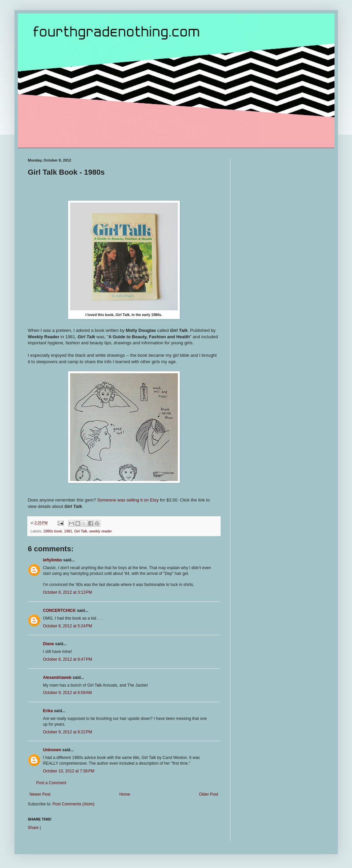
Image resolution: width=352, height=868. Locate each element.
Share (33, 828)
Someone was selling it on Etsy (128, 500)
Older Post (209, 794)
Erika (48, 711)
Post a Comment (51, 783)
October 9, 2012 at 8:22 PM (68, 732)
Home (125, 794)
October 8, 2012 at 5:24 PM (68, 626)
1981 (68, 531)
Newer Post (40, 794)
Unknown (52, 750)
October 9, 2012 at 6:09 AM (68, 693)
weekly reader (101, 531)
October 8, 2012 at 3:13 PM (68, 592)
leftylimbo (53, 560)
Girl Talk (81, 531)
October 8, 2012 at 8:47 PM (68, 659)
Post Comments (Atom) (74, 804)
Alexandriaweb (57, 678)
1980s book (53, 531)
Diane (49, 644)
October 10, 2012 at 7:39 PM (69, 771)
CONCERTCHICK (59, 611)
